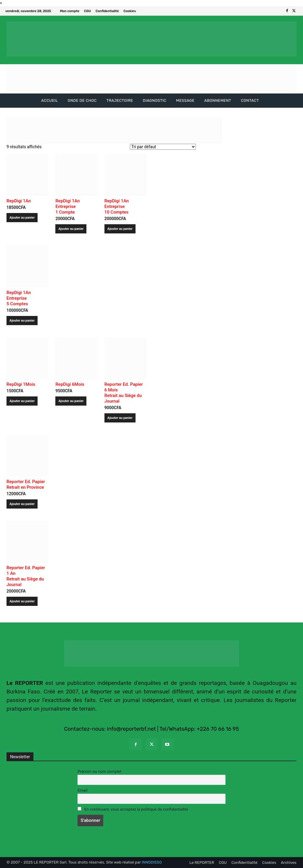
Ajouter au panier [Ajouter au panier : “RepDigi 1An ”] (22, 218)
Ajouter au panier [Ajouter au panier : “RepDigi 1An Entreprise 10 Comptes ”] (120, 229)
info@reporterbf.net (131, 729)
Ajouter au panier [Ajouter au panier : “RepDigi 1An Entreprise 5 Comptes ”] (22, 321)
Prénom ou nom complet (99, 771)
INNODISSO (152, 862)
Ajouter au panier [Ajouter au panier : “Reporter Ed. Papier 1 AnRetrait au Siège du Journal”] (22, 601)
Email (82, 790)
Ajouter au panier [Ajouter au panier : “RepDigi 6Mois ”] (71, 401)
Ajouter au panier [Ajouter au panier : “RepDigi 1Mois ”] (22, 401)
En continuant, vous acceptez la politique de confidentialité (133, 809)
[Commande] (163, 147)
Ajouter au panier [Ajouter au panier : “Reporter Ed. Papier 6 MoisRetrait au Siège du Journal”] (120, 418)
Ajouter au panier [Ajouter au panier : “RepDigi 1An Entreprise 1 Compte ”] (71, 229)
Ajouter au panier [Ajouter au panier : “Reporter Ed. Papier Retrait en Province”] (22, 504)
